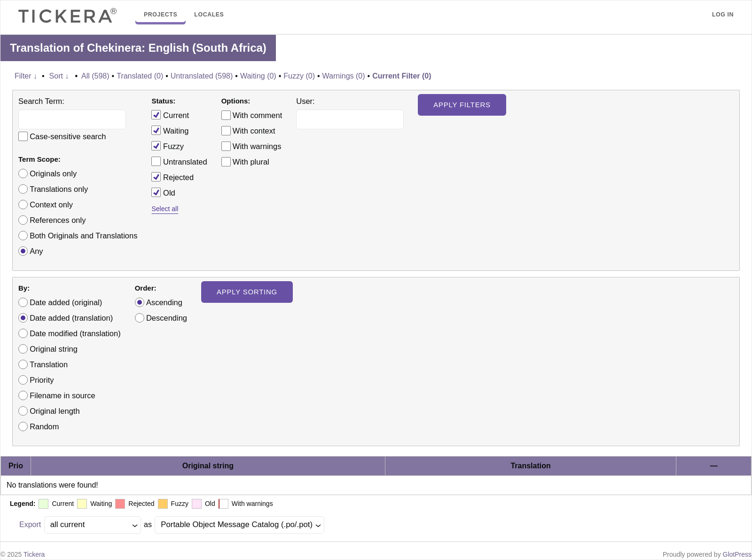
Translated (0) (140, 76)
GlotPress (737, 554)
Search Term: (41, 101)
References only (58, 220)
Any (36, 251)
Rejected (172, 177)
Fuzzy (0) (299, 76)
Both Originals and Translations (83, 236)
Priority (42, 380)
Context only (51, 205)
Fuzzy (168, 146)
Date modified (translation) (75, 333)
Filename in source (62, 395)
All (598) (95, 76)
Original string (54, 349)
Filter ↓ (26, 76)
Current (170, 115)
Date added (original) (66, 302)
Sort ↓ (59, 76)
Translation (49, 364)
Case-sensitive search (68, 136)
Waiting (170, 130)
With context (254, 131)
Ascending (164, 302)
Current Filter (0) (402, 76)
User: (305, 101)
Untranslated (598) (202, 76)
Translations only (59, 189)
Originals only (53, 174)
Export (30, 525)
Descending (167, 318)
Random (44, 426)
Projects (161, 15)
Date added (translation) (71, 318)
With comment (257, 115)
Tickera (34, 554)
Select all (165, 209)
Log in (723, 15)
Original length (55, 411)
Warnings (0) (344, 76)
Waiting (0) (258, 76)
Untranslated (179, 161)
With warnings (257, 146)
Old (163, 192)
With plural (251, 162)
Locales (209, 15)
